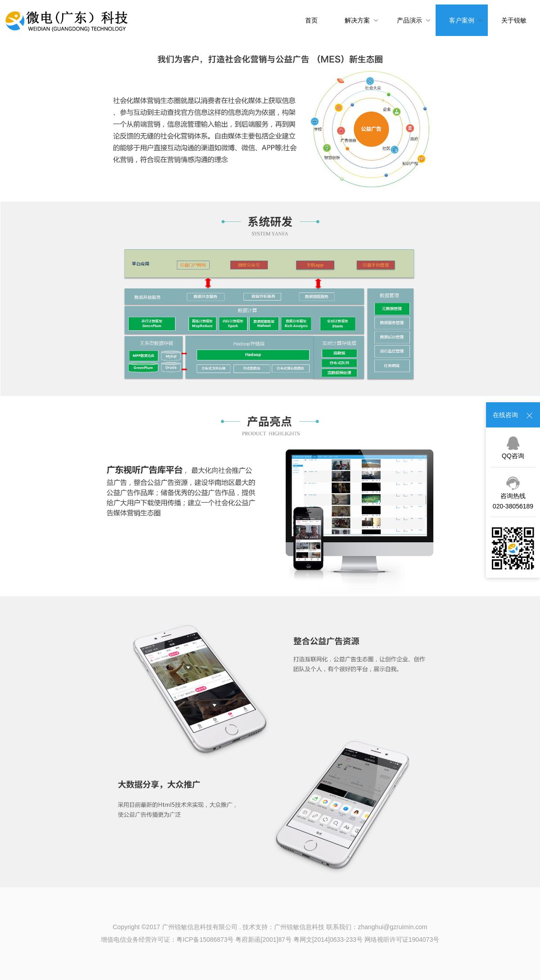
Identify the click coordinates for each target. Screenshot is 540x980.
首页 (311, 20)
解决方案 (361, 20)
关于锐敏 (514, 20)
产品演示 (414, 20)
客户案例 (466, 20)
